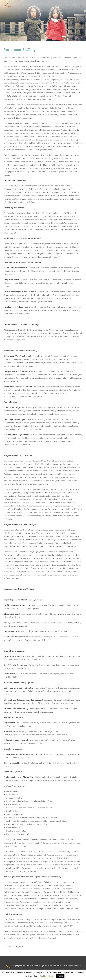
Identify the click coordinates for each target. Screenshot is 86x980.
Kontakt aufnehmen (16, 947)
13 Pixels (65, 966)
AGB (80, 966)
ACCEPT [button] (60, 976)
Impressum (72, 966)
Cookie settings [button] (46, 976)
